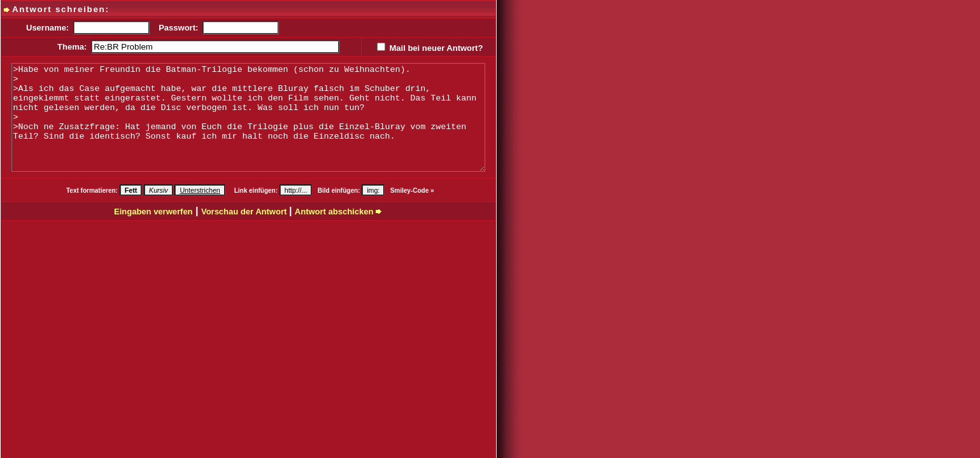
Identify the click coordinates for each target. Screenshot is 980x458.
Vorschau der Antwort (245, 212)
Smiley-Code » (412, 191)
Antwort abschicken (339, 212)
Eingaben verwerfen (153, 212)
